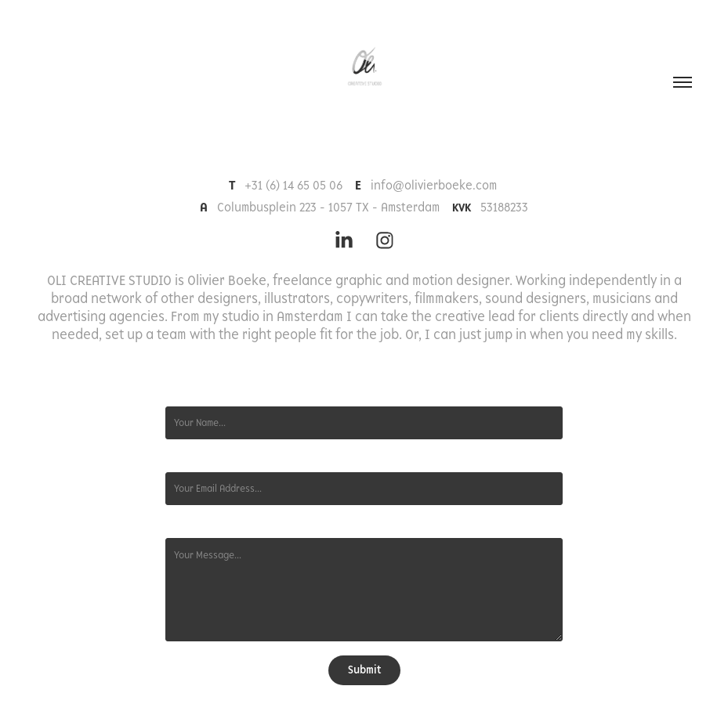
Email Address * (199, 460)
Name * (181, 394)
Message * (188, 525)
